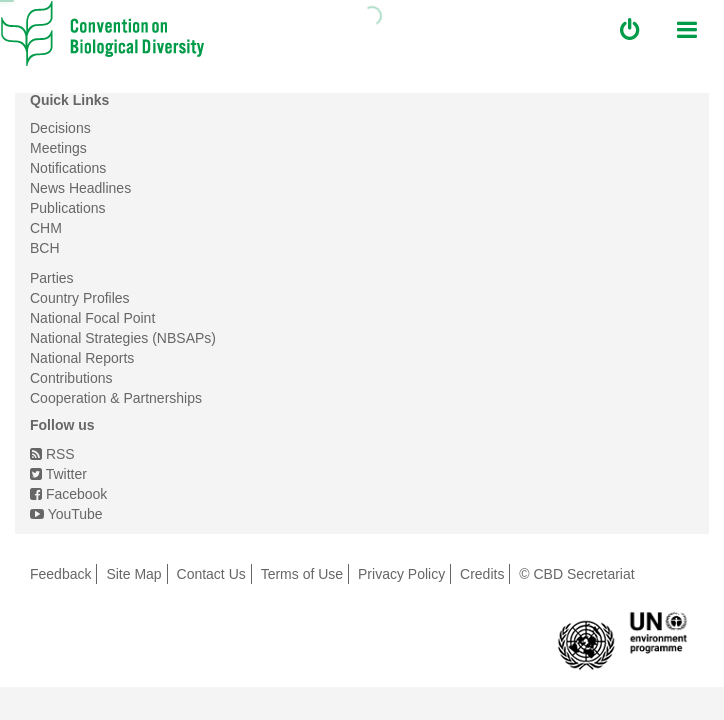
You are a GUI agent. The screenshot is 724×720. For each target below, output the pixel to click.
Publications (68, 208)
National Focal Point (92, 318)
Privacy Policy (401, 574)
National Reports (82, 358)
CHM (46, 228)
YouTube (66, 514)
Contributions (71, 378)
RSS (52, 454)
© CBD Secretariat (576, 574)
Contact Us (211, 574)
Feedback (60, 574)
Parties (52, 278)
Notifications (68, 168)
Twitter (58, 474)
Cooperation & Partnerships (116, 398)
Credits (482, 574)
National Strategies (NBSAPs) (123, 338)
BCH (45, 248)
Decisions (60, 128)
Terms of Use (302, 574)
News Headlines (80, 188)
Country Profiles (80, 298)
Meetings (58, 148)
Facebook (68, 494)
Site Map (133, 574)
